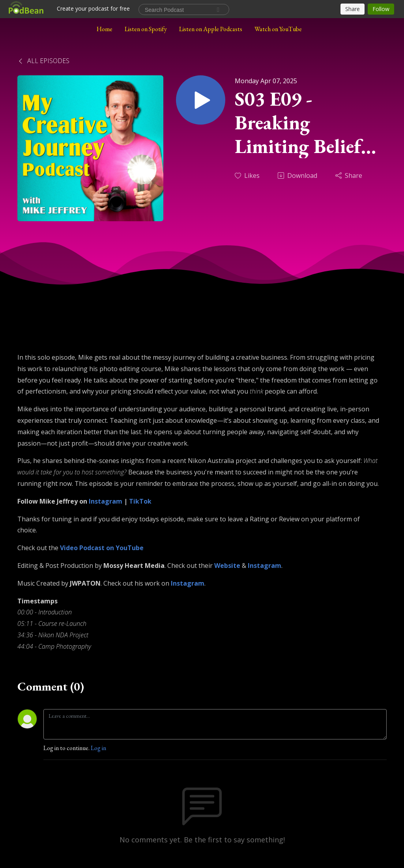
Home (105, 29)
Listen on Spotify (146, 29)
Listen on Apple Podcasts (211, 29)
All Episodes (43, 61)
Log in (98, 748)
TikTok (140, 501)
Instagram (106, 501)
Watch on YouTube (278, 29)
